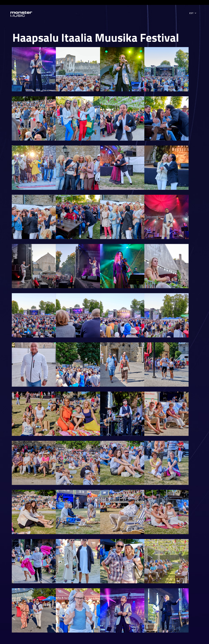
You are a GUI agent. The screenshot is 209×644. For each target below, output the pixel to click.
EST (191, 13)
